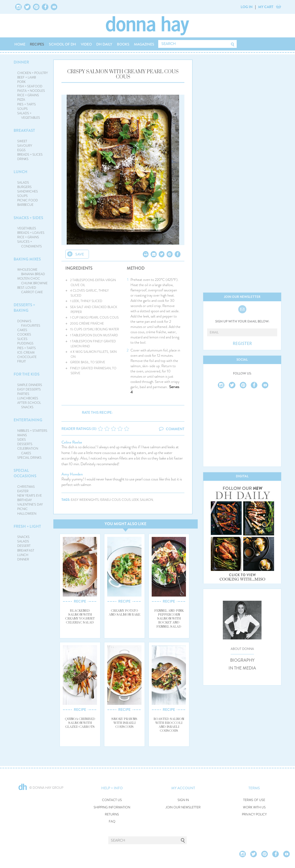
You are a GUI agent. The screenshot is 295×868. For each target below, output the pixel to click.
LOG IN (247, 7)
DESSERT (24, 546)
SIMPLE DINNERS (30, 385)
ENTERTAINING (28, 420)
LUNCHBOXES (28, 398)
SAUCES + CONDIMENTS (30, 244)
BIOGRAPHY (242, 660)
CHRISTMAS (26, 487)
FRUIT (22, 361)
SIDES (22, 440)
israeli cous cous (115, 500)
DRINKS (23, 159)
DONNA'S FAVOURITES (29, 323)
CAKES (22, 330)
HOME (20, 44)
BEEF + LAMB (27, 77)
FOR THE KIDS (27, 374)
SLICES (22, 339)
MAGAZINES (144, 44)
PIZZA (21, 100)
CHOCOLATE (27, 357)
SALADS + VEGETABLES (29, 115)
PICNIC (22, 509)
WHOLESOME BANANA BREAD (31, 272)
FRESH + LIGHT (27, 526)
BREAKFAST (24, 131)
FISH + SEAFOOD (30, 86)
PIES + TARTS (27, 104)
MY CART (266, 7)
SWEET (22, 141)
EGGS (21, 150)
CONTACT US (112, 800)
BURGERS (24, 187)
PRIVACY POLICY (254, 815)
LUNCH (21, 172)
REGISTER (242, 344)
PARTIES (23, 394)
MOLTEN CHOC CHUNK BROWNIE (33, 281)
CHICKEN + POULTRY (33, 73)
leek (135, 500)
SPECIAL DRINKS (29, 458)
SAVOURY (25, 146)
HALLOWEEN (27, 514)
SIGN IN (183, 800)
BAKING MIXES (27, 259)
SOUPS (22, 109)
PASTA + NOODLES (31, 91)
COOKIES (24, 334)
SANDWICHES (28, 191)
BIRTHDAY (25, 500)
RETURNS (112, 815)
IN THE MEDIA (242, 668)
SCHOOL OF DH (63, 44)
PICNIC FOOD (28, 200)
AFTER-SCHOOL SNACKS (29, 405)
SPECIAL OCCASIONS (25, 473)
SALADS (23, 183)
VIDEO (86, 44)
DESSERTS (25, 444)
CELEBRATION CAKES (28, 451)
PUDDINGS (25, 343)
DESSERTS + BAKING (24, 308)
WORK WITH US (254, 807)
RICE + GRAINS (28, 95)
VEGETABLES (27, 228)
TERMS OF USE (254, 800)
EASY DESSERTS (29, 389)
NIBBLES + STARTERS (32, 431)
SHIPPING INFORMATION (112, 807)
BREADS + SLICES (30, 155)
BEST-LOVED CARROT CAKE (30, 290)
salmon (146, 500)
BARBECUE (25, 205)
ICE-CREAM (26, 353)
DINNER (21, 62)
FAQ (112, 822)
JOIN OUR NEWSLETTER (183, 807)
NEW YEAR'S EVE (30, 496)
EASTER (23, 491)
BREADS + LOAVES (31, 233)
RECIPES (37, 44)
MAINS (22, 435)
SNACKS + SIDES (28, 218)
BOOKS (123, 44)
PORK (21, 82)
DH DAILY (104, 44)
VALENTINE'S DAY (30, 504)
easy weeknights (85, 500)
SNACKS (23, 537)
